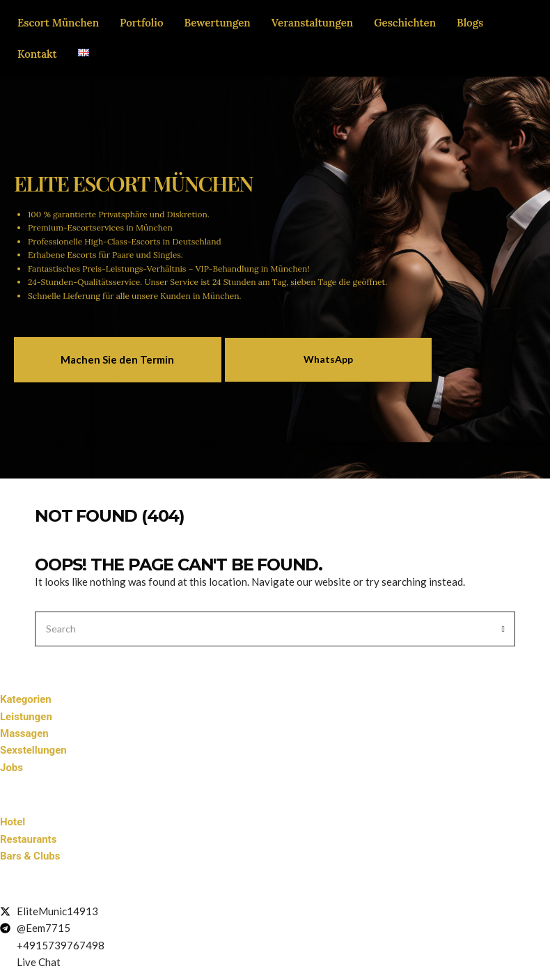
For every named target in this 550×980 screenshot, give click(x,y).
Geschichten (405, 23)
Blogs (470, 23)
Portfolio (141, 23)
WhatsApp (328, 359)
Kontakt (37, 54)
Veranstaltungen (312, 23)
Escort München (58, 23)
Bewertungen (218, 23)
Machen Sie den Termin (117, 359)
